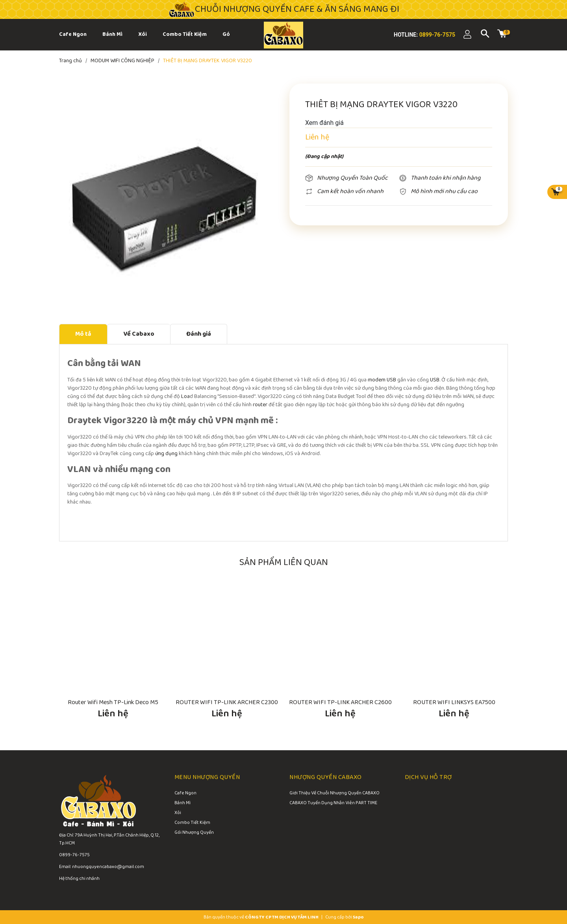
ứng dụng (166, 454)
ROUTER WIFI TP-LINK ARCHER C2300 (227, 702)
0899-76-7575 (436, 35)
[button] (498, 576)
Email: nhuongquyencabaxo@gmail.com (102, 867)
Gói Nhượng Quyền (194, 833)
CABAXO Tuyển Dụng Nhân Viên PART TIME (333, 803)
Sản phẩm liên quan (284, 562)
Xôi (178, 813)
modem (377, 380)
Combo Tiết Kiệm (192, 823)
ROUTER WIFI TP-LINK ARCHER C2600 (340, 702)
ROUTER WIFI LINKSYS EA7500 (454, 702)
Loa (185, 397)
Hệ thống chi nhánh (79, 878)
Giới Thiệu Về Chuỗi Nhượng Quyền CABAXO (334, 794)
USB (391, 380)
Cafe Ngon (185, 794)
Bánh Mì (183, 803)
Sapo (358, 917)
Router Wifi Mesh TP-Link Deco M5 (113, 702)
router (260, 405)
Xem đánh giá (324, 123)
